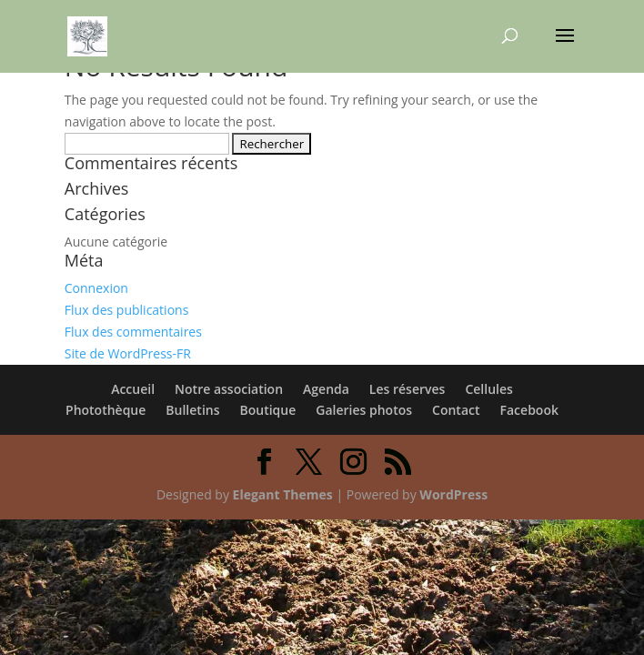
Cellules (488, 389)
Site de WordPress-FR (128, 353)
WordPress (453, 494)
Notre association (229, 389)
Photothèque (106, 410)
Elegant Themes (283, 494)
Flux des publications (127, 310)
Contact (456, 410)
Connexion (96, 288)
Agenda (326, 389)
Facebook (529, 410)
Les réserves (408, 389)
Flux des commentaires (133, 332)
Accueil (133, 389)
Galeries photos (364, 410)
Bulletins (192, 410)
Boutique (268, 410)
